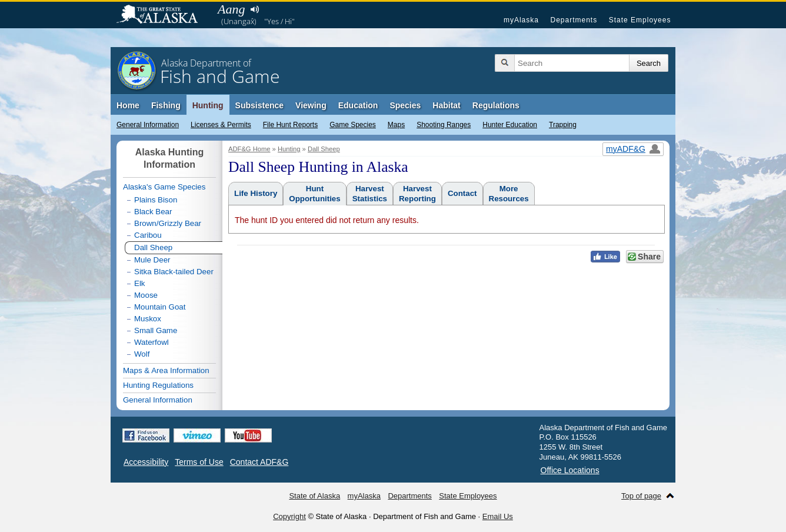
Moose (146, 295)
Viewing (311, 105)
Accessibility (146, 462)
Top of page (641, 496)
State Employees (640, 20)
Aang (231, 9)
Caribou (148, 235)
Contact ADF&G (259, 462)
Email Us (498, 516)
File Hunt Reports (290, 125)
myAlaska (521, 20)
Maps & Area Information (166, 370)
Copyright (289, 516)
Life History (256, 193)
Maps (396, 125)
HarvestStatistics (370, 194)
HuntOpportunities (314, 194)
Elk (140, 283)
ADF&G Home (249, 149)
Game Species (353, 125)
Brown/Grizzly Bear (168, 223)
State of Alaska (163, 15)
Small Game (156, 330)
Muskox (148, 319)
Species (405, 105)
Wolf (142, 354)
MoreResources (509, 194)
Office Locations (570, 470)
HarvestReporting (417, 194)
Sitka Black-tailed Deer (174, 272)
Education (358, 105)
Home (128, 105)
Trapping (563, 125)
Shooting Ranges (444, 125)
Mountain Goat (160, 307)
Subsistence (259, 105)
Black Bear (153, 212)
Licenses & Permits (221, 125)
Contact (462, 193)
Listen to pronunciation (254, 9)
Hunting (208, 105)
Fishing (166, 105)
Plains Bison (156, 200)
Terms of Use (199, 462)
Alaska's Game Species (164, 187)
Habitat (446, 105)
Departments (574, 20)
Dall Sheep (324, 149)
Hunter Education (510, 125)
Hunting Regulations (158, 385)
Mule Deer (152, 260)
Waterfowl (151, 342)
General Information (148, 125)
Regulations (496, 105)
